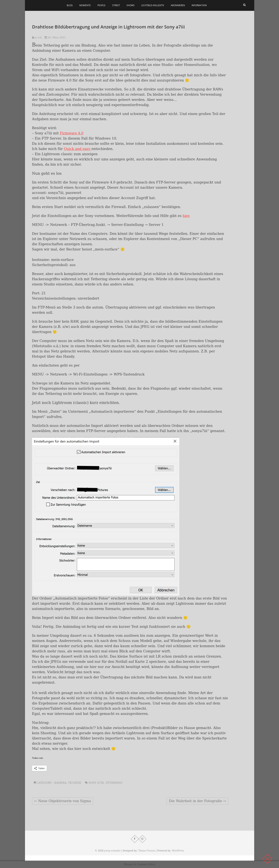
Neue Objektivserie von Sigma (63, 801)
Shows (131, 5)
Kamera (60, 783)
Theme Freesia (147, 851)
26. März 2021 (55, 37)
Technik (75, 783)
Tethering (114, 783)
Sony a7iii (96, 783)
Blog (70, 5)
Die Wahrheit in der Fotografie (197, 801)
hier (186, 216)
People (101, 5)
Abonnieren (178, 5)
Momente (85, 5)
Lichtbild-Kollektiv (153, 5)
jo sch (37, 37)
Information (199, 5)
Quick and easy (78, 149)
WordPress (178, 851)
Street (116, 5)
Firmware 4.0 (72, 133)
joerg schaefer (112, 851)
